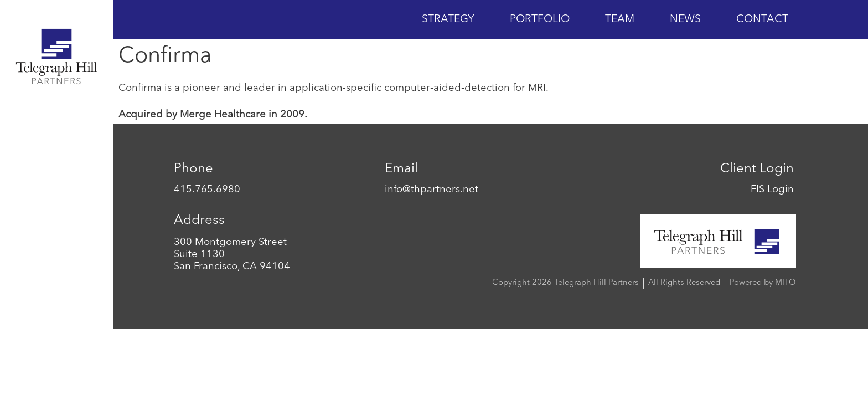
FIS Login (772, 190)
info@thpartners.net (432, 190)
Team (620, 19)
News (685, 19)
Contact (762, 19)
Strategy (448, 19)
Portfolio (540, 19)
